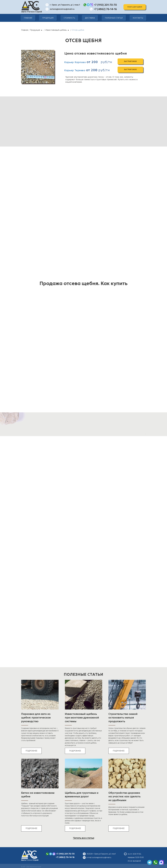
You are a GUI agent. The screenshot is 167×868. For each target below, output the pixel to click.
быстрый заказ (130, 61)
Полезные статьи (114, 18)
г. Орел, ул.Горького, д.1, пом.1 (65, 5)
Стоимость (69, 18)
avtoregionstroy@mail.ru (62, 9)
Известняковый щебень (56, 30)
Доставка (90, 18)
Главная (28, 18)
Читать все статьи (84, 838)
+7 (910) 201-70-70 (65, 854)
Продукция (48, 18)
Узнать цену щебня (135, 7)
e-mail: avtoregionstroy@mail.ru (99, 857)
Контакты (138, 18)
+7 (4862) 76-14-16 (65, 857)
